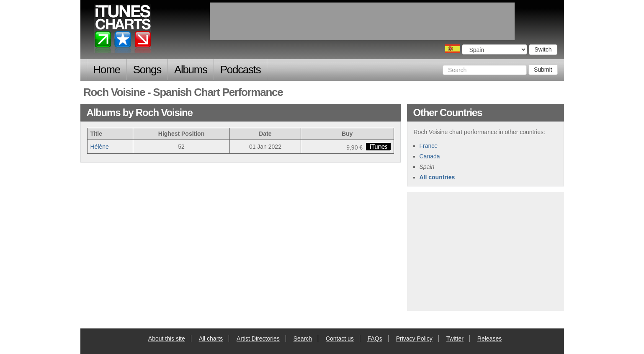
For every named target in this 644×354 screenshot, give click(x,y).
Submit (543, 70)
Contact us (340, 338)
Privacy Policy (414, 338)
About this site (167, 338)
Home (107, 70)
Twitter (455, 338)
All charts (211, 338)
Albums (191, 70)
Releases (489, 338)
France (429, 146)
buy (378, 147)
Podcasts (241, 70)
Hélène (100, 147)
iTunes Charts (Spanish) (123, 31)
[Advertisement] (485, 251)
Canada (430, 156)
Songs (147, 70)
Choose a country (453, 49)
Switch (543, 49)
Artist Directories (258, 338)
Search (303, 338)
